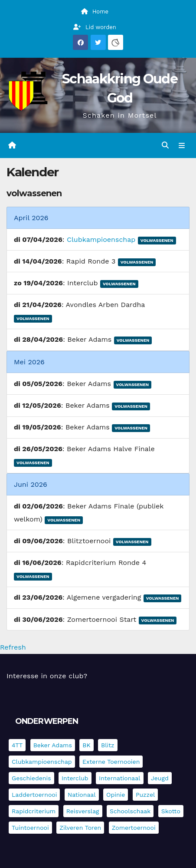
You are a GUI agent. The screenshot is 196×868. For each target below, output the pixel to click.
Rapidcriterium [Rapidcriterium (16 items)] (34, 811)
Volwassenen (157, 240)
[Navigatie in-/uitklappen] (182, 145)
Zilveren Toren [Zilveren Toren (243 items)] (80, 828)
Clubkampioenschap (101, 239)
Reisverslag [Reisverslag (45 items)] (83, 811)
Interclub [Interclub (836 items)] (75, 778)
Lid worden (95, 27)
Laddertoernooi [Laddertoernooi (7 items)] (34, 795)
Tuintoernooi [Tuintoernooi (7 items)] (30, 828)
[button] (165, 145)
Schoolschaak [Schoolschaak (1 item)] (130, 811)
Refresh (13, 647)
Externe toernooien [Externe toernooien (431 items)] (111, 762)
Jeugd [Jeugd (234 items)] (160, 778)
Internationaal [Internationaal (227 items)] (119, 778)
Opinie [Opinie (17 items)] (116, 795)
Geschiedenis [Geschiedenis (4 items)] (31, 778)
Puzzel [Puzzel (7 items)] (145, 795)
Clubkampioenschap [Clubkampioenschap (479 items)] (42, 762)
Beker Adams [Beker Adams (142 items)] (53, 745)
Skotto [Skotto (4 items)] (171, 811)
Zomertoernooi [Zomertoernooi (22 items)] (134, 828)
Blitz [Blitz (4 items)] (108, 745)
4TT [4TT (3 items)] (17, 745)
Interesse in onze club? (47, 676)
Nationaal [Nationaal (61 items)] (82, 795)
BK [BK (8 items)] (86, 745)
